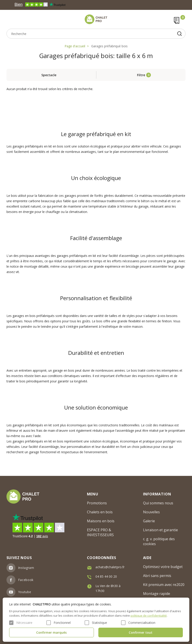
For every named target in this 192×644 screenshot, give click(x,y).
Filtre (141, 75)
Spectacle (49, 75)
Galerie (149, 521)
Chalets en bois (100, 512)
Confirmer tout (141, 632)
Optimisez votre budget (163, 567)
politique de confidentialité (149, 616)
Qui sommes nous (158, 503)
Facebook (26, 580)
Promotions (97, 503)
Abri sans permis (157, 576)
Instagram (26, 568)
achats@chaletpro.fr (110, 567)
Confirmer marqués (51, 632)
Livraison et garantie (160, 530)
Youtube (25, 592)
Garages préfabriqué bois (109, 46)
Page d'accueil (75, 46)
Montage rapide (157, 594)
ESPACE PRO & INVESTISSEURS (100, 532)
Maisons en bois (101, 521)
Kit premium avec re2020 (164, 585)
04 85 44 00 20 (106, 576)
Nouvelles (151, 512)
